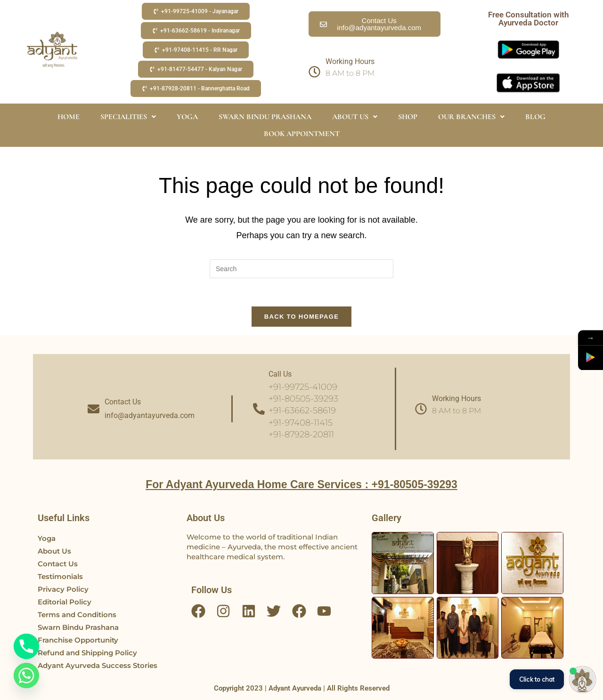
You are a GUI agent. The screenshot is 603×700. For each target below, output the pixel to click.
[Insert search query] (301, 269)
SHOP (408, 117)
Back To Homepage (301, 317)
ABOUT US (355, 117)
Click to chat (537, 679)
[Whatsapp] (26, 676)
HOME (69, 117)
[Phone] (26, 646)
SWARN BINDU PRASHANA (265, 117)
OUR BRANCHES (471, 117)
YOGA (187, 117)
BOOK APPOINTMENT (302, 134)
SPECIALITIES (128, 117)
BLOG (535, 117)
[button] (196, 11)
